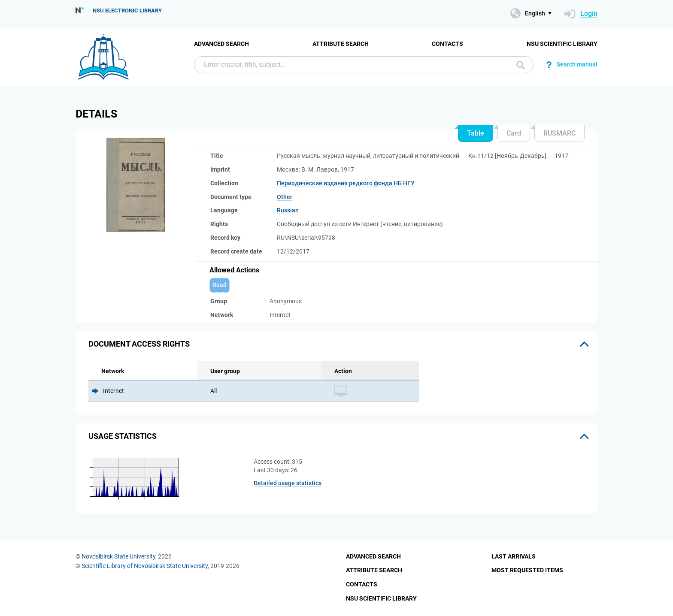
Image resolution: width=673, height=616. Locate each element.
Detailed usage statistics (288, 483)
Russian (288, 210)
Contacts (447, 44)
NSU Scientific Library (562, 44)
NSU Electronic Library (127, 11)
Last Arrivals (514, 556)
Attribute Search (341, 44)
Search (521, 65)
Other (285, 197)
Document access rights (139, 344)
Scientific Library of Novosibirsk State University (145, 566)
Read (220, 285)
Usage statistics (123, 436)
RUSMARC (559, 133)
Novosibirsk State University (118, 556)
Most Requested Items (527, 570)
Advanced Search (221, 44)
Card (514, 133)
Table (476, 133)
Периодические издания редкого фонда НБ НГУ (346, 183)
